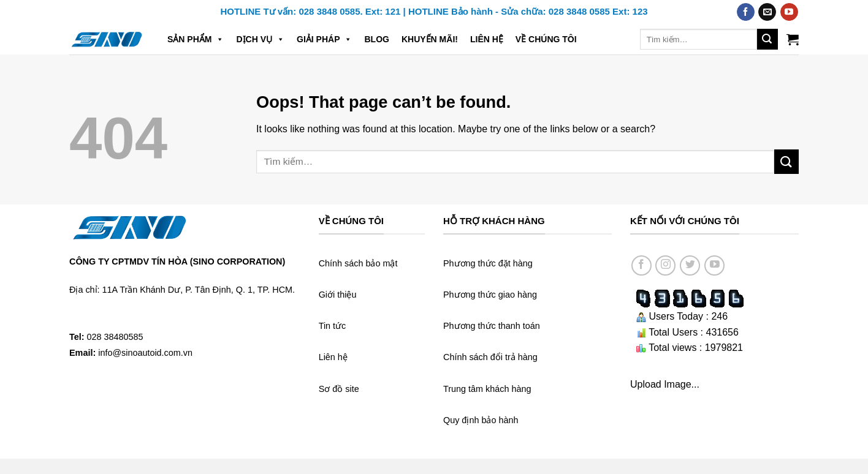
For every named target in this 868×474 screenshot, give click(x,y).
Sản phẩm (196, 39)
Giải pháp (324, 39)
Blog (376, 39)
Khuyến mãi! (430, 39)
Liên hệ (487, 39)
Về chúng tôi (546, 39)
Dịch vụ (260, 39)
